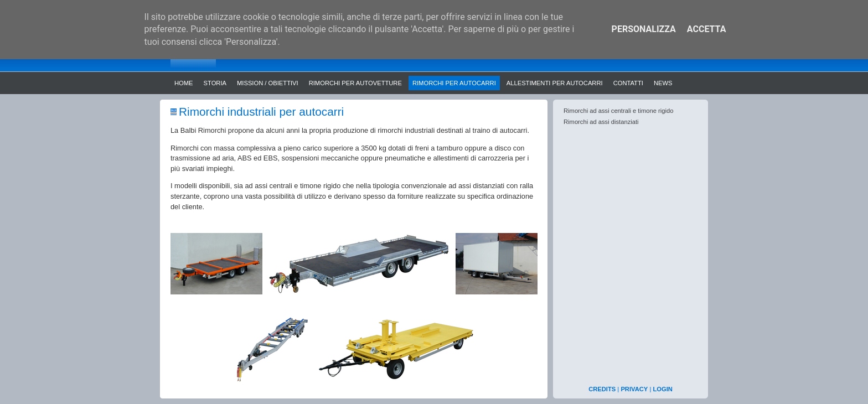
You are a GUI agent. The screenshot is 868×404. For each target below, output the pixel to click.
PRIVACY (634, 389)
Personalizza (644, 29)
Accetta (707, 29)
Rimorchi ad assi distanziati (601, 122)
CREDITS (602, 389)
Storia (215, 83)
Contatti (628, 83)
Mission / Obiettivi (268, 83)
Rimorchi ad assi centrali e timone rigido (618, 111)
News (663, 83)
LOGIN (662, 389)
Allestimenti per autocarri (555, 83)
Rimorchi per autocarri (454, 83)
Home (184, 83)
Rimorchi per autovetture (355, 83)
